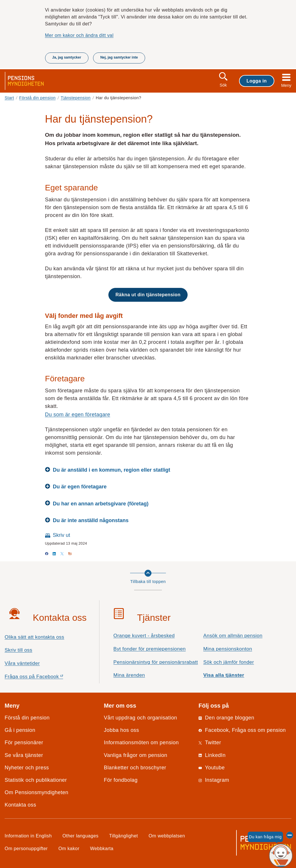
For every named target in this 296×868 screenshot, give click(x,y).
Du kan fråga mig (265, 837)
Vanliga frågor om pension (135, 755)
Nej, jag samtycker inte (119, 57)
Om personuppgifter (26, 848)
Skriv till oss (18, 650)
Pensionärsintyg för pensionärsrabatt (156, 662)
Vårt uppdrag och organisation (140, 718)
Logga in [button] (257, 81)
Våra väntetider (22, 663)
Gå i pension (20, 730)
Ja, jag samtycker (67, 57)
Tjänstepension (76, 98)
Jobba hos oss (121, 730)
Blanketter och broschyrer (135, 768)
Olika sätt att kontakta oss (34, 637)
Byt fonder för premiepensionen (149, 649)
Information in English (28, 836)
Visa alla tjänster (224, 675)
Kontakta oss (20, 805)
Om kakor (69, 848)
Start (9, 98)
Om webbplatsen (167, 836)
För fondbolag (121, 780)
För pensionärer (24, 743)
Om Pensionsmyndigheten (36, 792)
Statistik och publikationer (36, 780)
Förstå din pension (37, 98)
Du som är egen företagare (78, 415)
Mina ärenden (129, 675)
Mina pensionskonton (228, 649)
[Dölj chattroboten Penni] (290, 835)
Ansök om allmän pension (233, 636)
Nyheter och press (27, 768)
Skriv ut (62, 535)
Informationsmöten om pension (141, 743)
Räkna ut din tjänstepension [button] (148, 295)
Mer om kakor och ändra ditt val (79, 35)
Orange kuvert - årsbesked (144, 636)
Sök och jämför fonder (229, 662)
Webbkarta (102, 848)
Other (81, 836)
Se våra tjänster (24, 755)
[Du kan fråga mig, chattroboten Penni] (281, 856)
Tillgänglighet (124, 836)
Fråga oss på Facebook (44, 678)
